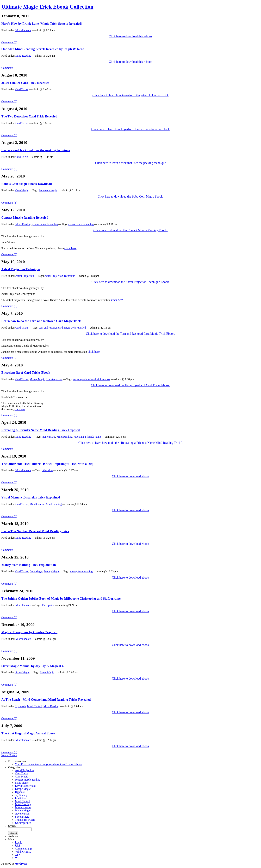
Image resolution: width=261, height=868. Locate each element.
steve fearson (22, 814)
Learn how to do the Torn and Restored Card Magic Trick (41, 321)
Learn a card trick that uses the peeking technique (36, 150)
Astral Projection (25, 276)
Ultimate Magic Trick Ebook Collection (47, 7)
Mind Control (37, 504)
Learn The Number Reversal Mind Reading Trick (35, 531)
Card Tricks (22, 89)
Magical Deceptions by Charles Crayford (29, 632)
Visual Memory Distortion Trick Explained (31, 497)
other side (47, 470)
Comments (24, 849)
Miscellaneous (23, 30)
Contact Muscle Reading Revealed (25, 218)
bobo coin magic (48, 190)
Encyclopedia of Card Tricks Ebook (26, 373)
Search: (12, 826)
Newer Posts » (9, 755)
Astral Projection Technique (21, 269)
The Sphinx (48, 605)
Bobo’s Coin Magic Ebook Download (27, 184)
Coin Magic (22, 190)
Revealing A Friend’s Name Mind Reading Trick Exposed (41, 430)
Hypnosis (21, 706)
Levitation (21, 798)
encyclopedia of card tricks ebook (92, 379)
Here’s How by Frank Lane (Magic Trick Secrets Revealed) (42, 24)
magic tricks (49, 437)
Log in (19, 842)
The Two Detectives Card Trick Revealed (29, 116)
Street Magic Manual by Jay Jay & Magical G (33, 666)
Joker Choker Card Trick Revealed (25, 83)
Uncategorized (54, 379)
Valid (23, 852)
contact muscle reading (45, 224)
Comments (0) (9, 42)
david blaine (22, 783)
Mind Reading (23, 56)
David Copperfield (25, 786)
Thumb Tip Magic (25, 820)
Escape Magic (23, 789)
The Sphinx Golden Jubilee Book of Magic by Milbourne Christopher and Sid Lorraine (61, 599)
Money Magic (37, 379)
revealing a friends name (87, 437)
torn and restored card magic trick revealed (62, 328)
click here (20, 409)
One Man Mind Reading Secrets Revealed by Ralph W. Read (43, 49)
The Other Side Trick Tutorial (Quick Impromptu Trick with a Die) (47, 464)
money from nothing (81, 571)
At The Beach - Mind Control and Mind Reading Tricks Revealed (46, 700)
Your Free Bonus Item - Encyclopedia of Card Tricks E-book (48, 764)
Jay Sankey (21, 795)
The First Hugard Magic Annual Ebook (28, 733)
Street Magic (22, 672)
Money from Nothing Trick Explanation (29, 565)
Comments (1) (9, 203)
